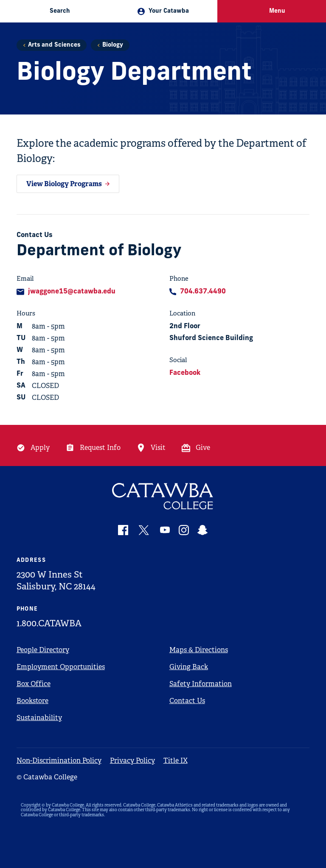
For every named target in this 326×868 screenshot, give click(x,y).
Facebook (185, 373)
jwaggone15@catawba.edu (72, 292)
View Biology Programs (64, 184)
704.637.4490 (203, 292)
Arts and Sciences (54, 45)
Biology (113, 45)
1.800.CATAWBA (49, 623)
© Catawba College (47, 777)
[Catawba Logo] (163, 496)
